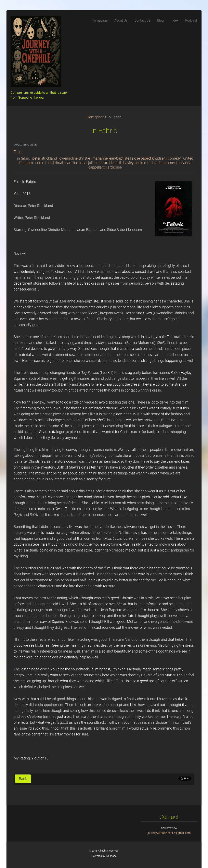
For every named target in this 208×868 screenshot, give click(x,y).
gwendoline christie (75, 158)
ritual (59, 163)
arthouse (115, 167)
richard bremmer (162, 163)
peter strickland (45, 158)
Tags (18, 152)
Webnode (111, 856)
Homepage (95, 117)
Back (23, 779)
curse (40, 163)
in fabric (23, 158)
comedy (174, 158)
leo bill (116, 163)
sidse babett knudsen (149, 158)
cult (49, 163)
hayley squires (135, 163)
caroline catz (76, 163)
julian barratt (98, 163)
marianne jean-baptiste (111, 158)
